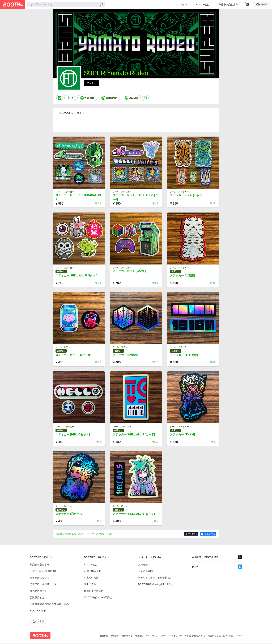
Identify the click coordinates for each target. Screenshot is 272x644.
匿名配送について (40, 578)
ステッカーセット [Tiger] (186, 195)
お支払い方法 (91, 578)
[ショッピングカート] (247, 5)
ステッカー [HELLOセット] (73, 435)
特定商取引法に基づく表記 (221, 636)
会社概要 (104, 636)
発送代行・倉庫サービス (43, 585)
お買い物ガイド (92, 572)
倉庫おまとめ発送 (94, 591)
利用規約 (115, 636)
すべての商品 (66, 113)
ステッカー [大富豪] (183, 276)
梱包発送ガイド (38, 591)
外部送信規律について (195, 636)
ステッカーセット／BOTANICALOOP (78, 197)
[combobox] (66, 5)
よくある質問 (145, 572)
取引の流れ (90, 585)
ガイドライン (152, 636)
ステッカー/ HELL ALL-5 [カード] (134, 435)
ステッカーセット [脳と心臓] (74, 355)
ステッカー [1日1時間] (184, 355)
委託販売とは (37, 598)
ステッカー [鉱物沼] (125, 355)
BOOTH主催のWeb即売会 (98, 598)
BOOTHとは (203, 5)
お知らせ (143, 565)
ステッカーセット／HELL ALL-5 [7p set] (136, 197)
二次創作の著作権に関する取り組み (49, 605)
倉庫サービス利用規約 (133, 636)
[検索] (102, 5)
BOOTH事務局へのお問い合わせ (156, 585)
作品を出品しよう (228, 5)
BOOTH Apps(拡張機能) (43, 572)
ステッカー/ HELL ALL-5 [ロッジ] (134, 514)
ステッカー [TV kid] (183, 435)
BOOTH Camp (38, 611)
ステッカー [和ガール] (69, 514)
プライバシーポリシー (171, 636)
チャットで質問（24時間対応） (155, 578)
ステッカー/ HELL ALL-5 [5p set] (77, 276)
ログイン (182, 5)
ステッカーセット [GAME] (129, 271)
